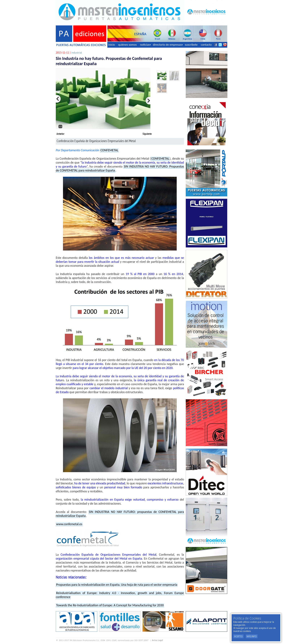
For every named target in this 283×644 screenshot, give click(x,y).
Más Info (252, 636)
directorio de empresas (168, 45)
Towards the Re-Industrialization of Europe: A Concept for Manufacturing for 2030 (110, 605)
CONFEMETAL (109, 150)
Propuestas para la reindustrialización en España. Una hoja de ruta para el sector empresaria (117, 585)
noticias (145, 45)
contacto (206, 45)
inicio (112, 45)
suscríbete (191, 45)
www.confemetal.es (69, 524)
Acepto (238, 636)
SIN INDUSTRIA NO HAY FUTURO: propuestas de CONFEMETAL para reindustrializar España (120, 514)
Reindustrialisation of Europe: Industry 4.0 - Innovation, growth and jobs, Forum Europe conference (120, 595)
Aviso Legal (157, 640)
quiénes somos (128, 45)
